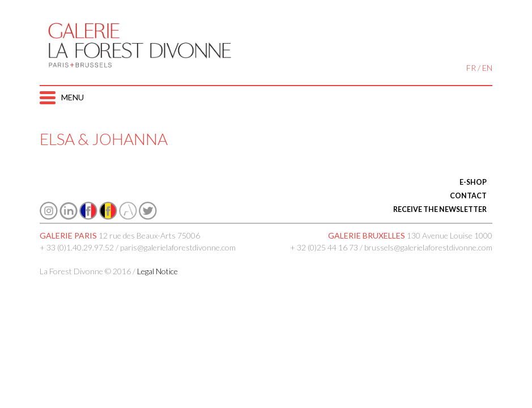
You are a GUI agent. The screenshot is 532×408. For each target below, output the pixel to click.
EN (487, 68)
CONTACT (468, 196)
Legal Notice (158, 271)
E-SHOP (473, 182)
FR (471, 68)
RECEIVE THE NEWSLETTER (440, 209)
